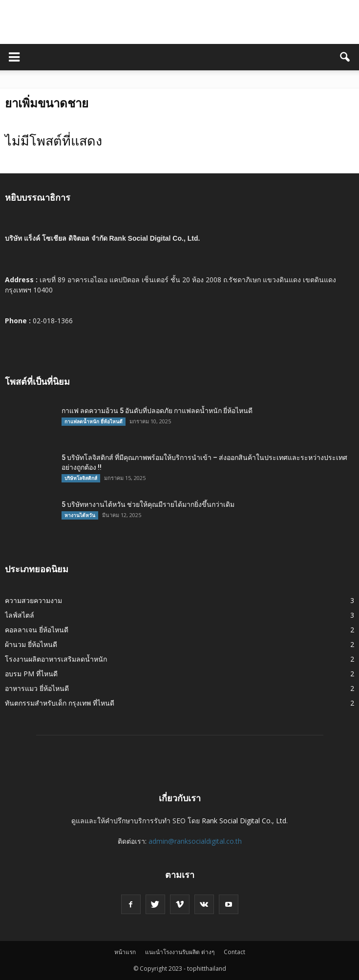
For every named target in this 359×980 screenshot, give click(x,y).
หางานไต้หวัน (80, 515)
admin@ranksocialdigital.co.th (195, 841)
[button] (345, 57)
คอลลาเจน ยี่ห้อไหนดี (37, 630)
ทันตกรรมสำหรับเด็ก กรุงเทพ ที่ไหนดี (60, 703)
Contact (234, 952)
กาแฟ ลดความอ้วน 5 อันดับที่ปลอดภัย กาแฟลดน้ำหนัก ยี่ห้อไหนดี (157, 411)
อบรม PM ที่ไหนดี (31, 674)
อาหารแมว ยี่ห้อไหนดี (37, 688)
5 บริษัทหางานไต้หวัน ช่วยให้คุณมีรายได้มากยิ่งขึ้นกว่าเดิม (148, 504)
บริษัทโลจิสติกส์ (81, 478)
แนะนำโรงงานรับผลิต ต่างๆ (180, 952)
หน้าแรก (125, 952)
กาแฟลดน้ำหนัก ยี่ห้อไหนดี (94, 421)
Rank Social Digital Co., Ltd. (245, 821)
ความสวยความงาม (33, 600)
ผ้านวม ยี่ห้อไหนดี (31, 644)
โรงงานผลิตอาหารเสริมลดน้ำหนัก (56, 659)
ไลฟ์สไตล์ (20, 615)
